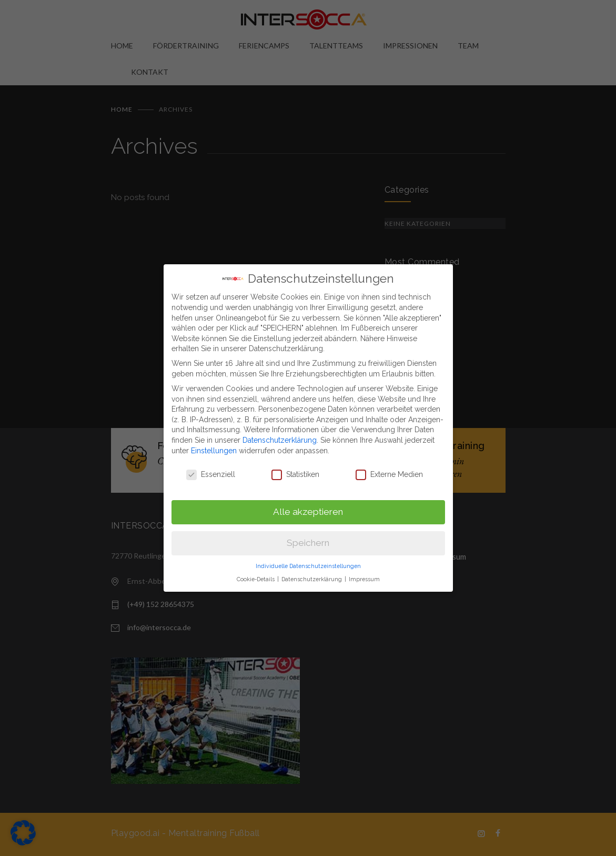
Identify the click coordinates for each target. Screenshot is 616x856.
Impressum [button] (364, 571)
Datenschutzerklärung (280, 432)
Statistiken (295, 467)
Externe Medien (389, 467)
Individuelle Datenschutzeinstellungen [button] (308, 558)
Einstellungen (214, 442)
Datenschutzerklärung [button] (312, 571)
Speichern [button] (308, 535)
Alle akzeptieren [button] (308, 504)
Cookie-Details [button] (256, 571)
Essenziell (211, 467)
